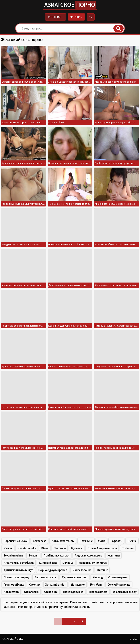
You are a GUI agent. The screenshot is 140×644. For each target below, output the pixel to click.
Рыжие (132, 541)
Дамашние (78, 585)
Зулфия (33, 555)
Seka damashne (13, 555)
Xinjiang (98, 577)
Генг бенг (96, 585)
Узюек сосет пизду (125, 592)
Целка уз (68, 563)
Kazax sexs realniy (63, 541)
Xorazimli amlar (55, 585)
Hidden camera (98, 592)
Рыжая (8, 548)
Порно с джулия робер (53, 570)
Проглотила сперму (16, 577)
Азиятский (51, 592)
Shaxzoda (60, 548)
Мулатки (77, 548)
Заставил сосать (45, 577)
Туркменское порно (75, 577)
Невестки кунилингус (93, 563)
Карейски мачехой (15, 541)
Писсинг (102, 570)
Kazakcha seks (27, 548)
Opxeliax (35, 585)
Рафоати (116, 541)
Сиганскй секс (48, 563)
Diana (45, 548)
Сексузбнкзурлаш (119, 585)
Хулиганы (114, 555)
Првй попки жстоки (56, 555)
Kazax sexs (39, 541)
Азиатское (70, 5)
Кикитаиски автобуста (19, 563)
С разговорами (118, 577)
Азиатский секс (13, 639)
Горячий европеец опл (102, 548)
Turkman (128, 548)
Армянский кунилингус (18, 570)
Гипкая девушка (73, 592)
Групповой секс (14, 585)
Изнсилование (82, 570)
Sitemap (134, 639)
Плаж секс (86, 541)
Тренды (76, 17)
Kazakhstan (11, 592)
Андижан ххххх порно (88, 555)
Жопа (101, 541)
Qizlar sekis (31, 592)
